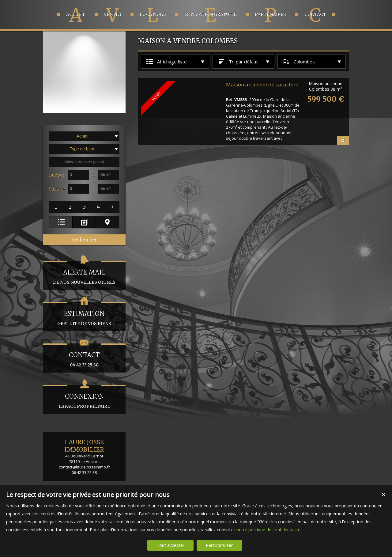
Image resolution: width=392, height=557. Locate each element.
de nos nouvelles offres (84, 273)
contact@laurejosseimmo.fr (84, 467)
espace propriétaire (84, 397)
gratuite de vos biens (84, 314)
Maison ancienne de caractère (262, 84)
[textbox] (84, 162)
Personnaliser (219, 545)
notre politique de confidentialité (268, 530)
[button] (56, 207)
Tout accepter (170, 545)
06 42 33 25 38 (84, 356)
